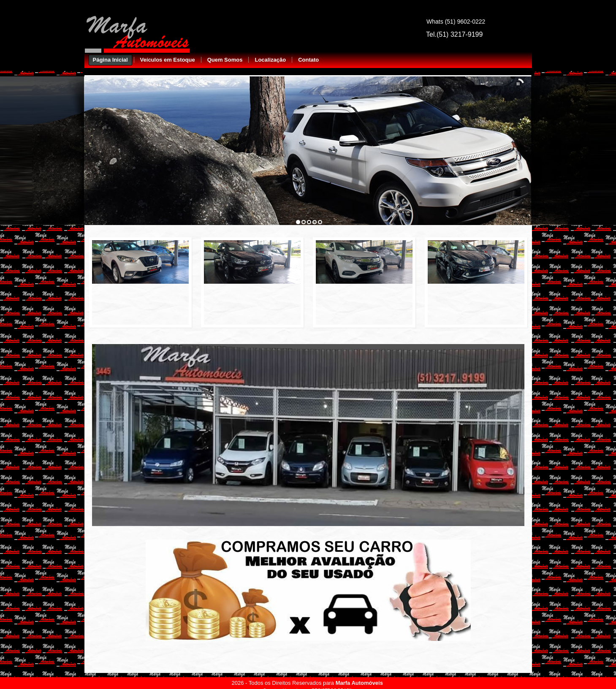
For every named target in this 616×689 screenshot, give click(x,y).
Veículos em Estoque (168, 60)
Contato (308, 60)
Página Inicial (110, 60)
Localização (270, 60)
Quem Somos (225, 60)
